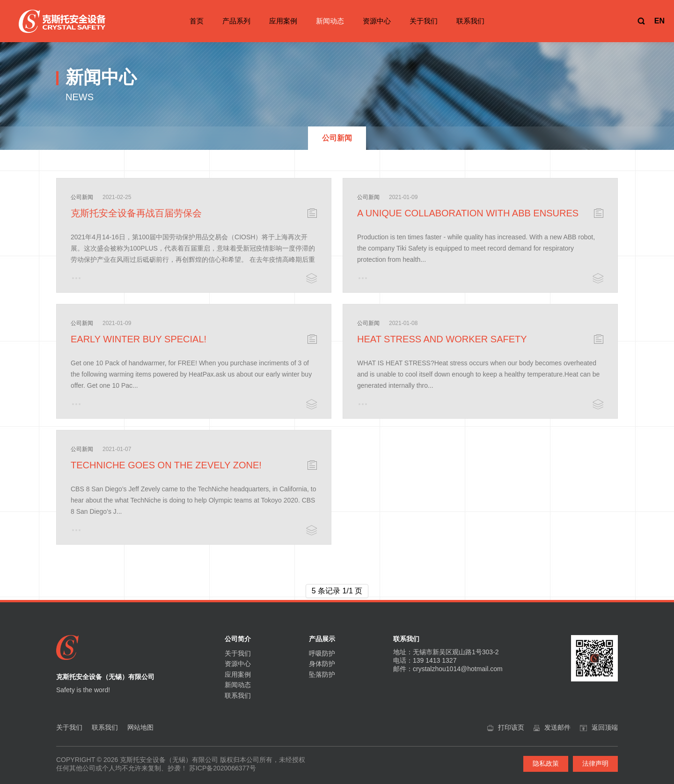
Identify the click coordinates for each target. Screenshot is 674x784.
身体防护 (322, 664)
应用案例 (283, 21)
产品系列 (236, 21)
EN (659, 21)
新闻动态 (330, 21)
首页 (197, 21)
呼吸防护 (322, 653)
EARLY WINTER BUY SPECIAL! (139, 339)
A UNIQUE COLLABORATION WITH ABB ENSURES (468, 213)
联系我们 (470, 21)
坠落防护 (322, 674)
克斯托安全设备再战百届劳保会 (136, 213)
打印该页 (511, 727)
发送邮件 (557, 727)
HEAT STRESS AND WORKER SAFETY (442, 339)
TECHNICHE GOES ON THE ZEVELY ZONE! (166, 465)
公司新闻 (82, 197)
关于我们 (424, 21)
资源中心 (377, 21)
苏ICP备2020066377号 (223, 768)
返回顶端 (605, 727)
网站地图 (140, 727)
